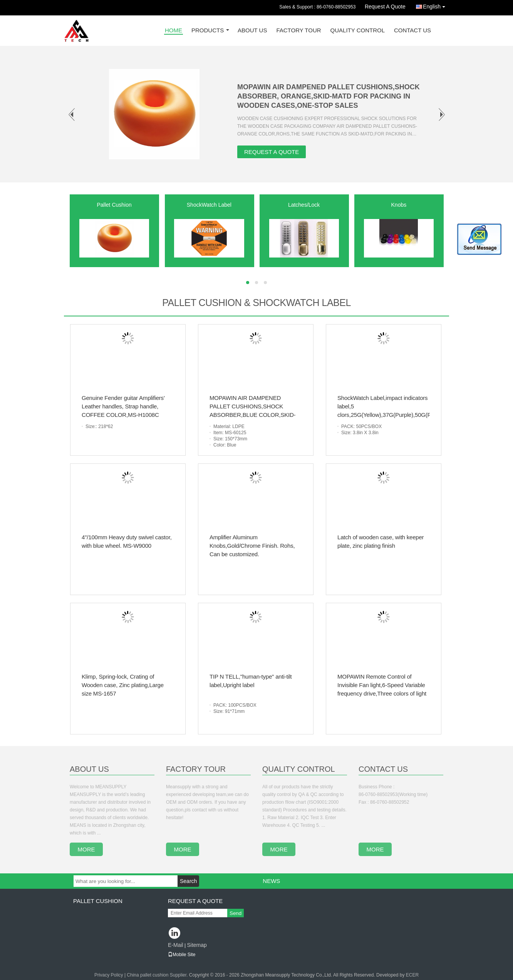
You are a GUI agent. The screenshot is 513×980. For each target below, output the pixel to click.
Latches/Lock (304, 205)
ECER (412, 975)
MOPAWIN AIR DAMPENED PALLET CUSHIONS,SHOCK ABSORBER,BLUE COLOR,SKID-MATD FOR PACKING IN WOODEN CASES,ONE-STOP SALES (255, 415)
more (86, 849)
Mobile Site (182, 955)
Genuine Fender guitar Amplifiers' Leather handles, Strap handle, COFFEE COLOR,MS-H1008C (123, 406)
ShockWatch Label (209, 205)
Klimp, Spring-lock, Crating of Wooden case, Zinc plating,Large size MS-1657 (123, 685)
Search (188, 881)
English (436, 5)
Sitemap (197, 945)
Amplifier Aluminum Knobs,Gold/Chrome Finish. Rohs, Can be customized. (252, 546)
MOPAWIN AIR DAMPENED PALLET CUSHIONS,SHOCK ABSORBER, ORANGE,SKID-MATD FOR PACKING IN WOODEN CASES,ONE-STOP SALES (329, 96)
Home (174, 31)
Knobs (399, 205)
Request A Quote (385, 7)
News (271, 881)
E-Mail (176, 945)
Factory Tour (298, 31)
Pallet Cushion (114, 205)
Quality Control (358, 31)
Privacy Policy (109, 975)
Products (208, 31)
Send (236, 913)
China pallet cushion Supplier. (158, 975)
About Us (252, 31)
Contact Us (412, 31)
